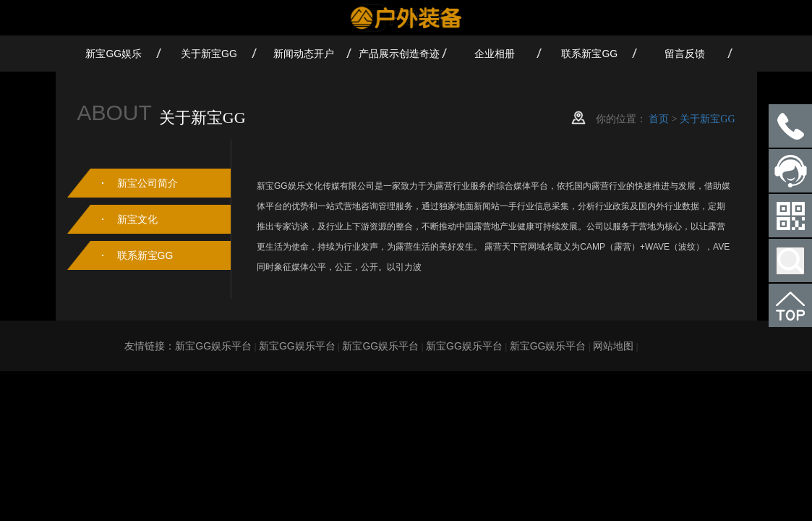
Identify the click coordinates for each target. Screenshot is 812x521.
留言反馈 (685, 54)
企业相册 (495, 54)
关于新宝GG (209, 54)
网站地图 (613, 346)
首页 (659, 118)
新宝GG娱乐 (114, 54)
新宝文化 (137, 219)
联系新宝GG (589, 54)
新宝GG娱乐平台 (213, 346)
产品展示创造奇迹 (399, 54)
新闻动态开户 (304, 54)
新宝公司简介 (148, 183)
